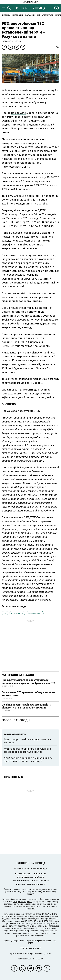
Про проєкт (40, 874)
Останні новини (14, 777)
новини (6, 15)
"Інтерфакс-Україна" (22, 902)
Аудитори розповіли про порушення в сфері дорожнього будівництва (27, 750)
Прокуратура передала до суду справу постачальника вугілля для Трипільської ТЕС (29, 682)
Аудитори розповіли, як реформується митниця (28, 741)
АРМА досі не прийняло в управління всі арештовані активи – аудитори (29, 760)
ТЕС (5, 613)
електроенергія (17, 613)
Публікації (18, 15)
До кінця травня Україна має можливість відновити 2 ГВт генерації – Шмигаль (26, 706)
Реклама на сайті (24, 874)
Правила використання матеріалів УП (31, 881)
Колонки (30, 15)
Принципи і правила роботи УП (31, 884)
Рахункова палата (35, 613)
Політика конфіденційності (31, 877)
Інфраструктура (45, 15)
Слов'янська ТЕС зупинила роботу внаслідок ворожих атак (28, 694)
